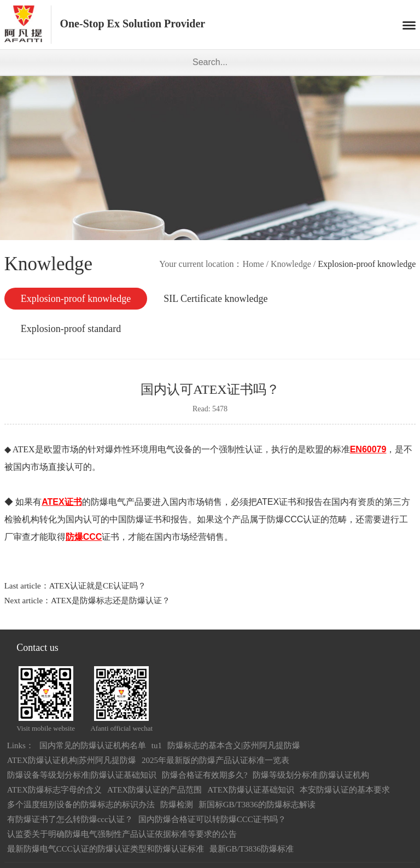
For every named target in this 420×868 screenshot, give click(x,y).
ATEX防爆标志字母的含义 (54, 790)
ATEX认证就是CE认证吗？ (98, 586)
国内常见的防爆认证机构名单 (93, 745)
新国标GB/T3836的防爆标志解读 (257, 805)
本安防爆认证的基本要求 (345, 790)
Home (253, 264)
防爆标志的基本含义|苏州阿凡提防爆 (234, 745)
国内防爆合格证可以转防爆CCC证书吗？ (212, 819)
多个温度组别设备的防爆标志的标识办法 (81, 805)
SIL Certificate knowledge (215, 299)
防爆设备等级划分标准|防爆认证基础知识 (82, 775)
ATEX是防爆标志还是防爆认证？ (110, 601)
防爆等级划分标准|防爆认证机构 (311, 775)
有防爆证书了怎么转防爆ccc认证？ (70, 819)
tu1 (157, 745)
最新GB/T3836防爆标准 (252, 849)
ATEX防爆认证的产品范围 (154, 790)
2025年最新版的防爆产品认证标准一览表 (215, 760)
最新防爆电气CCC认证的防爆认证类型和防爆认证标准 (106, 849)
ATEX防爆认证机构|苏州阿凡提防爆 (72, 760)
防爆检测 (177, 805)
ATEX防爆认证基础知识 (250, 790)
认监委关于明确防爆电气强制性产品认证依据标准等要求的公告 (122, 834)
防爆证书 (144, 519)
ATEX (23, 449)
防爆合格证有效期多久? (205, 775)
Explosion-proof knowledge (76, 299)
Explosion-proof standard (71, 329)
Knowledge (291, 264)
